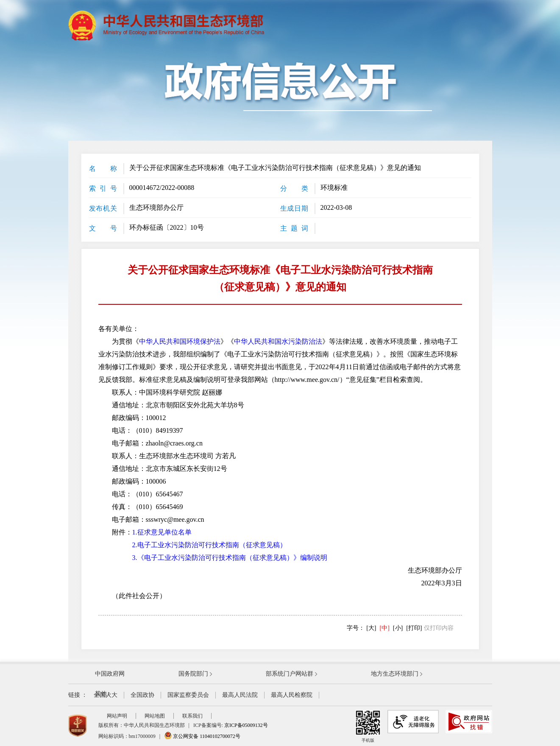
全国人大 (106, 695)
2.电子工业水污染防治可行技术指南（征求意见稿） (209, 545)
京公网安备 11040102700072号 (202, 736)
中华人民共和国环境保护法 (180, 341)
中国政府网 (110, 674)
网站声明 (117, 716)
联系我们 (192, 716)
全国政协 (142, 695)
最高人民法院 (240, 695)
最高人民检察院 (292, 695)
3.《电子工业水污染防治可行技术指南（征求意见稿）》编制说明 (230, 558)
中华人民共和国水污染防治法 (278, 341)
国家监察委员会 (188, 695)
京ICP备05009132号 (246, 725)
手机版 (368, 726)
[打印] (414, 628)
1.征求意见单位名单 (162, 532)
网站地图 (155, 716)
